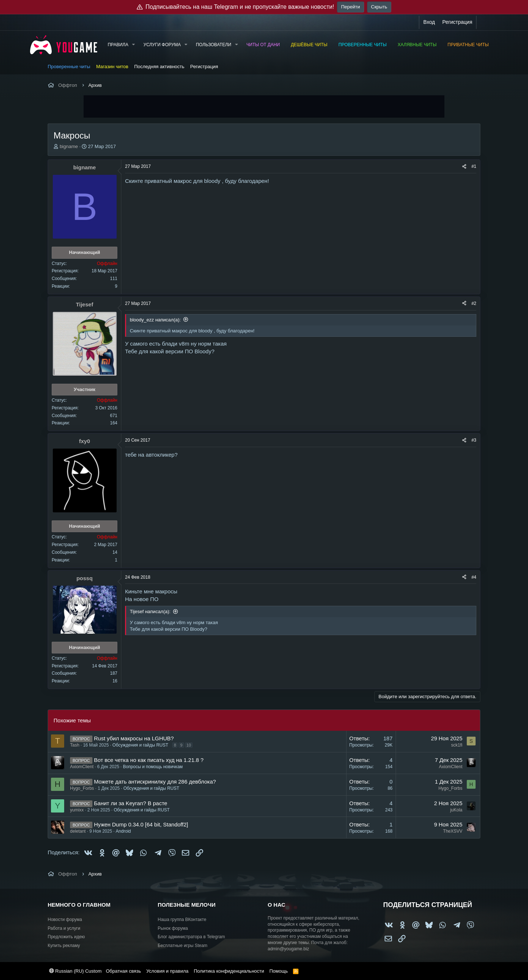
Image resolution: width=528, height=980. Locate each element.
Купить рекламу (64, 946)
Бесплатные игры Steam (183, 946)
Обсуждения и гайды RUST (140, 745)
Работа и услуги (64, 928)
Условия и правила (167, 971)
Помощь (279, 971)
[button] (133, 45)
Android (123, 831)
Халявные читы (417, 45)
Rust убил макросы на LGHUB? (134, 738)
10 (189, 745)
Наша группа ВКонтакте (182, 920)
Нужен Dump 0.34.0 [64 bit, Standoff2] (141, 824)
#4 (474, 577)
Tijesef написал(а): (150, 611)
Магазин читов (112, 67)
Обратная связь (124, 971)
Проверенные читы (363, 45)
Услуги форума (162, 45)
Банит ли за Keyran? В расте (131, 803)
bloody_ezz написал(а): (155, 320)
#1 (474, 166)
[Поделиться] (464, 167)
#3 (474, 440)
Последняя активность (159, 67)
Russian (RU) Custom (75, 971)
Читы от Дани (263, 45)
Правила (118, 45)
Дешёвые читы (309, 45)
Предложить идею (66, 937)
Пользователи (213, 45)
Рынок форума (173, 928)
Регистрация (204, 67)
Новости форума (65, 920)
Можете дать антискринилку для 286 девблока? (155, 782)
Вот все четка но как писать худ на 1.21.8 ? (149, 760)
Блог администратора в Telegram (191, 937)
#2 (474, 303)
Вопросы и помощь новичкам (153, 767)
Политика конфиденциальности (229, 971)
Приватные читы (468, 45)
